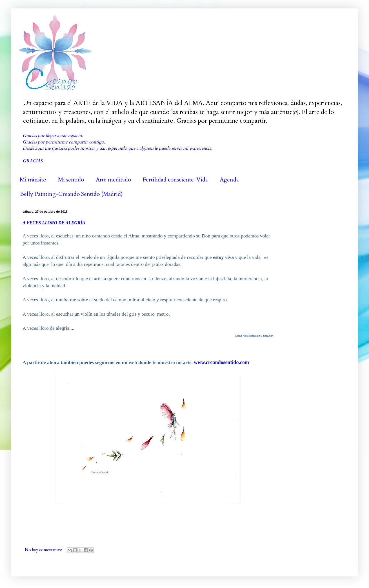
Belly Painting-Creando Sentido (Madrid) (71, 194)
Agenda (229, 180)
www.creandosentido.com (221, 362)
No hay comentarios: (44, 550)
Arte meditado (113, 180)
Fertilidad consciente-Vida (175, 180)
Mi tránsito (33, 180)
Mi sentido (71, 180)
